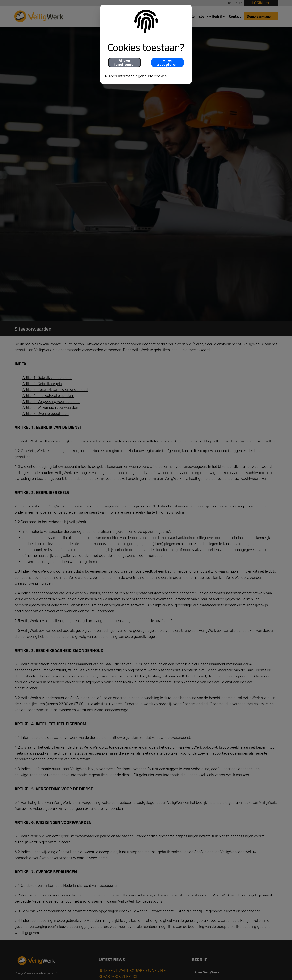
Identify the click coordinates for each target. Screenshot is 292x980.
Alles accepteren (167, 62)
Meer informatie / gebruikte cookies (138, 76)
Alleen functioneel (125, 62)
